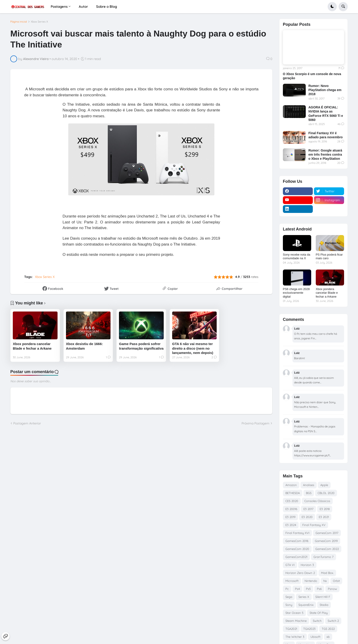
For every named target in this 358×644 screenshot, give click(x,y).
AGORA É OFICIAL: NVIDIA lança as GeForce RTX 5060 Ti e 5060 (326, 114)
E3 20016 (291, 509)
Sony (289, 605)
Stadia (324, 605)
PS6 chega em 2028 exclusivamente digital (296, 293)
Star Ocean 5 (294, 613)
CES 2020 (292, 501)
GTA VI (290, 565)
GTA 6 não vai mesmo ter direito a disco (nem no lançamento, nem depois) (193, 348)
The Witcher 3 (295, 637)
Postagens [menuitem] (59, 7)
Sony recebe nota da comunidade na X (297, 257)
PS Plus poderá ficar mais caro (329, 257)
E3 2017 (308, 509)
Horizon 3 (307, 565)
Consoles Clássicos (317, 501)
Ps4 (297, 589)
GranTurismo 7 (324, 557)
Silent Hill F (323, 597)
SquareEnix (306, 605)
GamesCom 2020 (297, 549)
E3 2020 (307, 517)
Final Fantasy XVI (297, 533)
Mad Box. (327, 573)
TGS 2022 (328, 629)
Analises (309, 485)
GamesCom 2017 (327, 533)
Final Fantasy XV (314, 525)
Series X (304, 597)
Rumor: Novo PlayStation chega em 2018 (325, 90)
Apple (324, 485)
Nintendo (311, 581)
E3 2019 (290, 517)
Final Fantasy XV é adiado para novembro (326, 135)
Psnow (332, 589)
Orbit (336, 581)
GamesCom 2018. (297, 541)
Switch (317, 621)
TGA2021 (291, 629)
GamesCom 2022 (327, 549)
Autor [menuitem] (83, 7)
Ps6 (319, 589)
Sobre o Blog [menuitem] (107, 7)
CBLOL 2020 (326, 493)
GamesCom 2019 (326, 541)
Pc (287, 589)
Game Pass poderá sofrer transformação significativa (141, 346)
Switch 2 (333, 621)
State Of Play (319, 613)
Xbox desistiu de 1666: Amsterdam (84, 346)
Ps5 (308, 589)
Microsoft (292, 581)
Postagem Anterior (27, 423)
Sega (289, 597)
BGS (309, 493)
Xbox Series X (39, 22)
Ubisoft (315, 637)
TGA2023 (309, 629)
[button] (332, 7)
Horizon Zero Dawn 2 (300, 573)
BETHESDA (293, 493)
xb (328, 637)
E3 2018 (325, 509)
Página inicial (19, 22)
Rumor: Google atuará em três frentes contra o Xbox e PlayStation (325, 154)
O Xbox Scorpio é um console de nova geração (312, 76)
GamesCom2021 (296, 557)
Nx (325, 581)
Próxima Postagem (255, 423)
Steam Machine (296, 621)
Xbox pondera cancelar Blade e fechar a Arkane (32, 346)
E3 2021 (324, 517)
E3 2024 (291, 525)
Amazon (291, 485)
